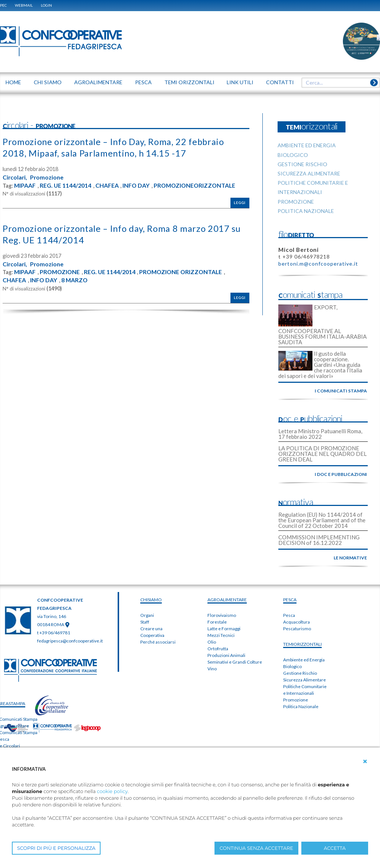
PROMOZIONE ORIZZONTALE (184, 272)
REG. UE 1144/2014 (66, 185)
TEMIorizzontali (302, 644)
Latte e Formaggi (224, 629)
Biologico (292, 666)
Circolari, (15, 177)
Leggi (240, 202)
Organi (147, 615)
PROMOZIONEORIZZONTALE (197, 185)
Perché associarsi (158, 642)
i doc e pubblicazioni (341, 474)
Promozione (48, 177)
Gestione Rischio (300, 673)
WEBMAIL (24, 5)
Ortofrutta (218, 649)
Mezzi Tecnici (221, 635)
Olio (212, 642)
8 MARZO (75, 279)
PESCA (290, 600)
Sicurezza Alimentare (304, 680)
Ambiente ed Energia (304, 660)
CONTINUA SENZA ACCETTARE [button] (256, 848)
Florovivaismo (222, 615)
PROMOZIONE (61, 272)
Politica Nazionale (301, 706)
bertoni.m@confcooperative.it (318, 264)
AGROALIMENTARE (227, 600)
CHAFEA (108, 185)
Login (46, 5)
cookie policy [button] (112, 791)
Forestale (217, 622)
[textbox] (338, 83)
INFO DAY (137, 185)
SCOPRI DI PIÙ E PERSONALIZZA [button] (56, 848)
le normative (350, 558)
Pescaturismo (297, 629)
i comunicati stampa (341, 391)
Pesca (289, 615)
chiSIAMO (151, 600)
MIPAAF (25, 185)
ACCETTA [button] (335, 848)
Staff (145, 622)
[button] (365, 762)
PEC (3, 5)
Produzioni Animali (226, 655)
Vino (212, 669)
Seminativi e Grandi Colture (235, 662)
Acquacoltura (297, 622)
